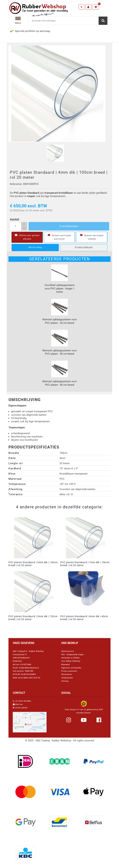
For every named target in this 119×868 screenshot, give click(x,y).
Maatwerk (66, 665)
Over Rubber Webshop (71, 661)
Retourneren (67, 674)
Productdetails (84, 247)
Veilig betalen (67, 678)
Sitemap (65, 681)
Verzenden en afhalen (70, 658)
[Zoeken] (63, 21)
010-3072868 (26, 665)
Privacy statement (69, 671)
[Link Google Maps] (30, 721)
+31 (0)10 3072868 (23, 701)
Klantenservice (68, 651)
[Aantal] (19, 226)
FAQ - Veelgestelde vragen (72, 655)
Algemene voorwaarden (71, 668)
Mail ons (19, 704)
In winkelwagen (69, 226)
